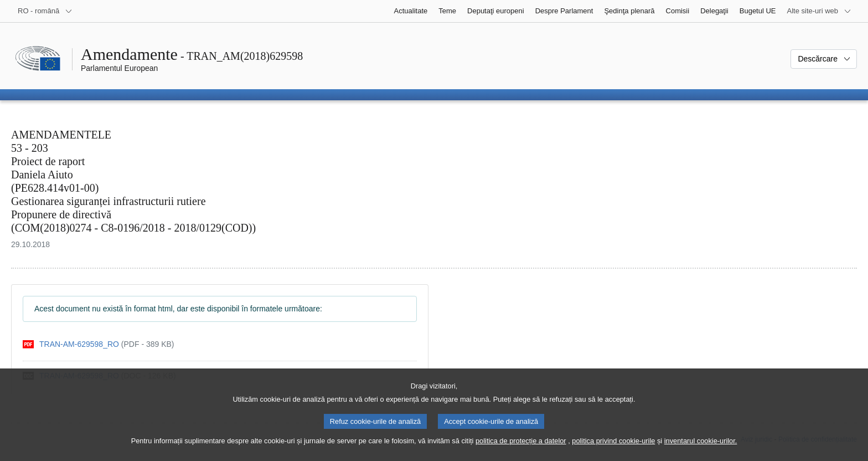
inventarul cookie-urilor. (701, 451)
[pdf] (99, 344)
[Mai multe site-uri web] (819, 11)
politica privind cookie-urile (613, 451)
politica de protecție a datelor (521, 451)
